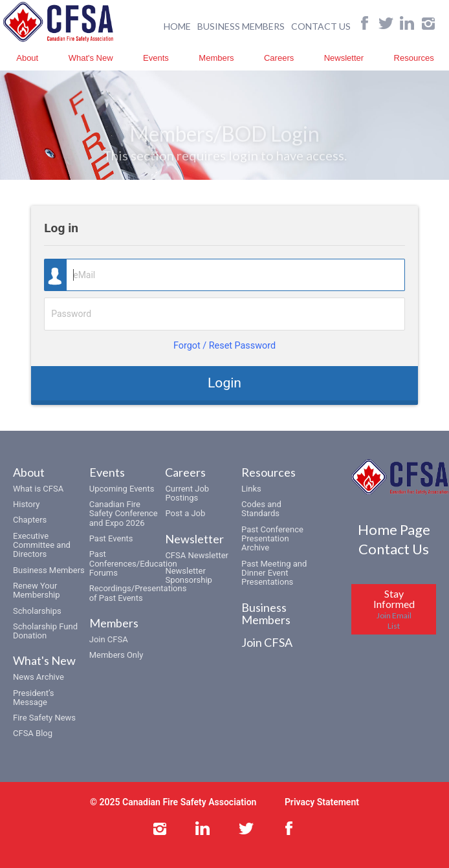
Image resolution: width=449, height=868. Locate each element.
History (26, 504)
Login (224, 383)
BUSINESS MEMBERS (241, 26)
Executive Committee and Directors (42, 545)
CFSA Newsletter (197, 555)
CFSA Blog (33, 733)
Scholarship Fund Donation (45, 631)
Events (156, 58)
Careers (279, 58)
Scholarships (37, 611)
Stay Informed (394, 609)
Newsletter (344, 58)
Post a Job (185, 513)
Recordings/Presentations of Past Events (138, 593)
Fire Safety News (44, 718)
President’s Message (34, 698)
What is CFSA (38, 489)
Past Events (111, 538)
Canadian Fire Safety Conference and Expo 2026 (124, 514)
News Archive (38, 677)
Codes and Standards (261, 509)
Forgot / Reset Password (224, 346)
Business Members (49, 570)
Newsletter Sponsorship (188, 575)
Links (251, 489)
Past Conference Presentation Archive (272, 539)
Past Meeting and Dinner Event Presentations (274, 573)
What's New (91, 58)
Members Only (116, 655)
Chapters (30, 520)
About (27, 58)
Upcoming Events (122, 489)
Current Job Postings (187, 493)
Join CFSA (109, 639)
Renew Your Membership (37, 590)
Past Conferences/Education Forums (133, 563)
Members (216, 58)
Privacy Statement (322, 802)
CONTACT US (321, 26)
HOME (177, 26)
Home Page (394, 529)
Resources (414, 58)
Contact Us (394, 549)
